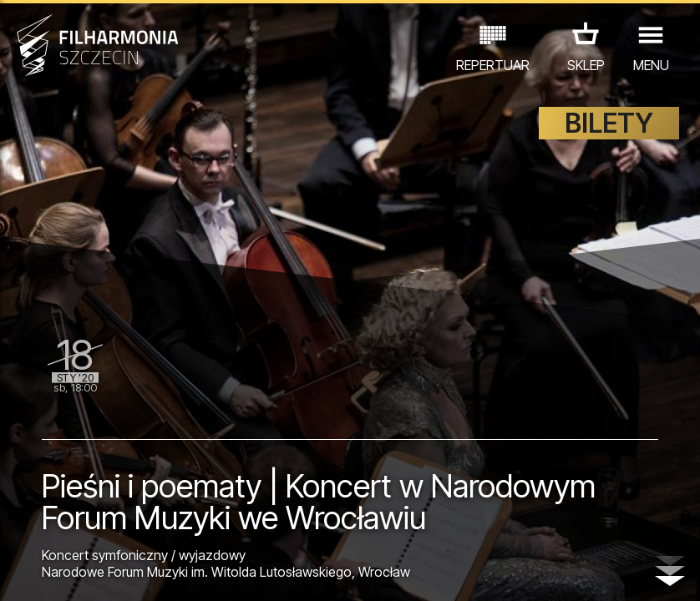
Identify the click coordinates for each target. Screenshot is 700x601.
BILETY (609, 123)
